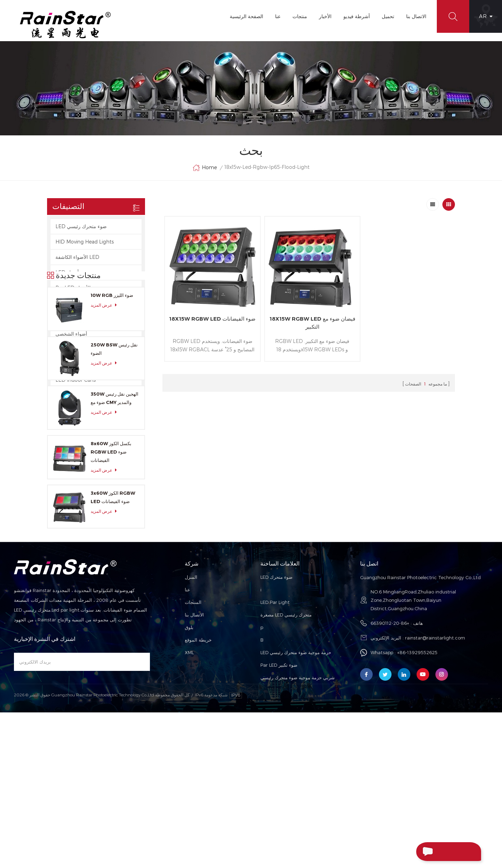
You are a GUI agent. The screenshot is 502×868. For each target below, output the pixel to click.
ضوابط (62, 349)
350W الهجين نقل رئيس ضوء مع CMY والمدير (115, 529)
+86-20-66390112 (390, 764)
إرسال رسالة (435, 852)
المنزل (191, 718)
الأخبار (325, 16)
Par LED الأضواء (73, 288)
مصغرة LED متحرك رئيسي (286, 755)
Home (205, 168)
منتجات (299, 16)
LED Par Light (275, 743)
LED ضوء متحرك (276, 718)
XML (189, 793)
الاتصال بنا (416, 16)
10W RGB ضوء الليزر (112, 426)
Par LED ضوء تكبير (279, 806)
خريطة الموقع (198, 780)
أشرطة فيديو (356, 16)
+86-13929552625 (417, 793)
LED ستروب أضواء (75, 273)
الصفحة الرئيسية (246, 16)
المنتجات (193, 743)
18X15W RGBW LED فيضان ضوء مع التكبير (309, 321)
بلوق (189, 768)
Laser (62, 365)
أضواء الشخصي (71, 334)
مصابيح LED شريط (75, 303)
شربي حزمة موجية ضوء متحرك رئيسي (298, 818)
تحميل (388, 16)
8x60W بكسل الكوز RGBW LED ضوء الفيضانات (111, 583)
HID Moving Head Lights (85, 242)
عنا (277, 16)
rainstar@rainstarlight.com (435, 778)
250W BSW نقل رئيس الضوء (114, 480)
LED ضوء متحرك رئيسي (81, 227)
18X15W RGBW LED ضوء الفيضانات (211, 321)
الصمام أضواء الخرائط (78, 319)
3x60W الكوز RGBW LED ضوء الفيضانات (113, 628)
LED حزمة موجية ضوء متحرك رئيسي (296, 793)
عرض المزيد (106, 436)
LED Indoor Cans (75, 380)
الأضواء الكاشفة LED (77, 257)
